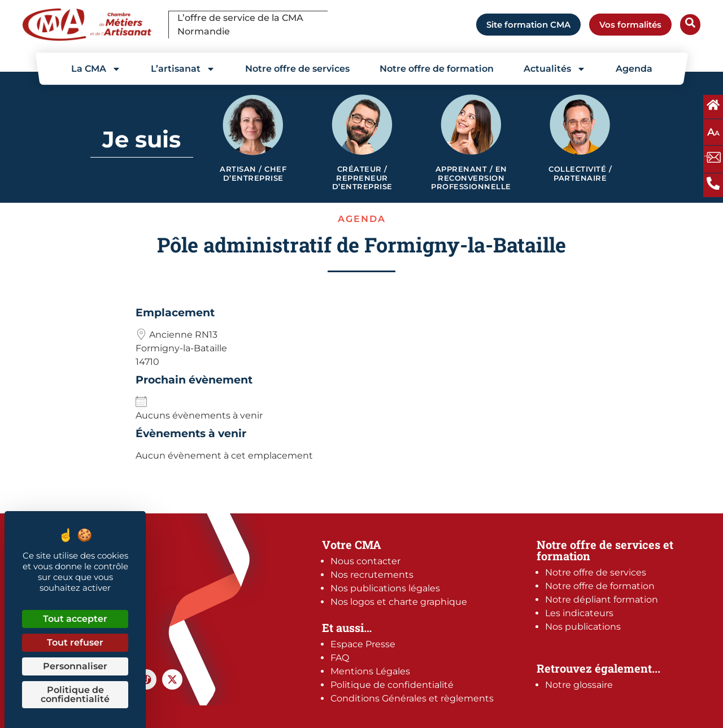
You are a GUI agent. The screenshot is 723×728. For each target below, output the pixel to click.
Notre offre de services (297, 69)
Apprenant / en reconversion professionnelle (471, 178)
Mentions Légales (370, 671)
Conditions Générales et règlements (412, 698)
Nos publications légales (385, 588)
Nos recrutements (372, 575)
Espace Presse (363, 644)
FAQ (340, 658)
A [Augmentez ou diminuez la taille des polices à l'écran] (713, 132)
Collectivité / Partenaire (580, 174)
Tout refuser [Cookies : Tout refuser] (75, 642)
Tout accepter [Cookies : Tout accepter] (75, 619)
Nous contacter (365, 561)
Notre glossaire (579, 685)
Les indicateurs (579, 613)
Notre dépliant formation (602, 600)
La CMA (96, 69)
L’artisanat (183, 69)
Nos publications (583, 627)
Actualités (555, 69)
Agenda (634, 69)
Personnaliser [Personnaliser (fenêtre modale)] (75, 666)
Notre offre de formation (437, 69)
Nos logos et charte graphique (399, 602)
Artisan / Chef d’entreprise (253, 174)
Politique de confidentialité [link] (75, 694)
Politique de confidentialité (392, 685)
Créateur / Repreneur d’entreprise (362, 178)
